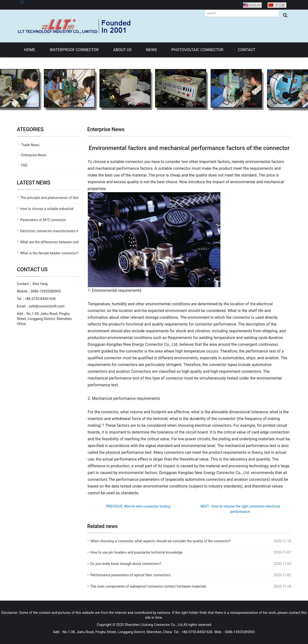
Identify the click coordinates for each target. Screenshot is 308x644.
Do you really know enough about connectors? (126, 564)
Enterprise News (34, 155)
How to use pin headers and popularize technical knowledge (137, 552)
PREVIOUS (138, 506)
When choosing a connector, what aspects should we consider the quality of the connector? (161, 541)
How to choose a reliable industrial (47, 209)
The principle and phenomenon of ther (50, 198)
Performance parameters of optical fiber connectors (131, 575)
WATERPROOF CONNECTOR (74, 50)
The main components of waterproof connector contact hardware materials (148, 586)
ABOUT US (122, 50)
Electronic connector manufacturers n (49, 231)
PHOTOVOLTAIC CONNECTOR (197, 50)
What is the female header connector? (49, 253)
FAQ (24, 165)
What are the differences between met (50, 242)
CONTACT (247, 50)
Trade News (30, 145)
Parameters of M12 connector (43, 220)
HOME (30, 50)
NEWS (151, 50)
